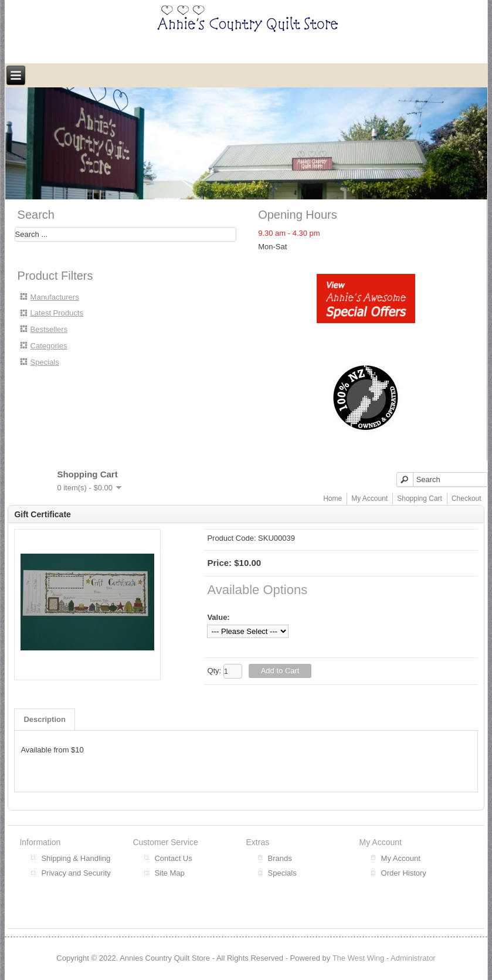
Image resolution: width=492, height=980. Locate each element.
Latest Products (57, 313)
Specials (45, 362)
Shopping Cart (420, 499)
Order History (404, 873)
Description (45, 719)
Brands (280, 858)
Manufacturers (55, 297)
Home (332, 499)
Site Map (169, 873)
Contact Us (173, 858)
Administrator (413, 958)
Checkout (466, 499)
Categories (49, 346)
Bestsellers (49, 329)
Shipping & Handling (76, 858)
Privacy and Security (76, 873)
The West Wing (359, 958)
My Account (369, 499)
